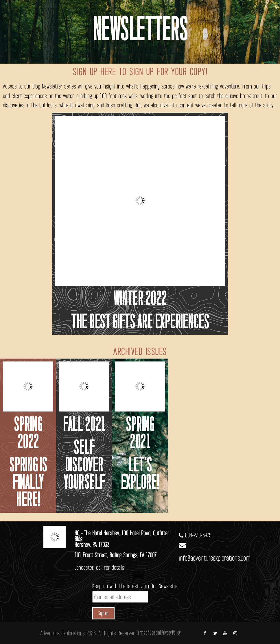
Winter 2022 (140, 300)
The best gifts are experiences (140, 323)
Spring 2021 (140, 434)
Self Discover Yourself (84, 466)
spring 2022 (28, 434)
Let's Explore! (140, 475)
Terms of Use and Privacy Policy (158, 633)
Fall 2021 (84, 426)
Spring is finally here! (28, 484)
